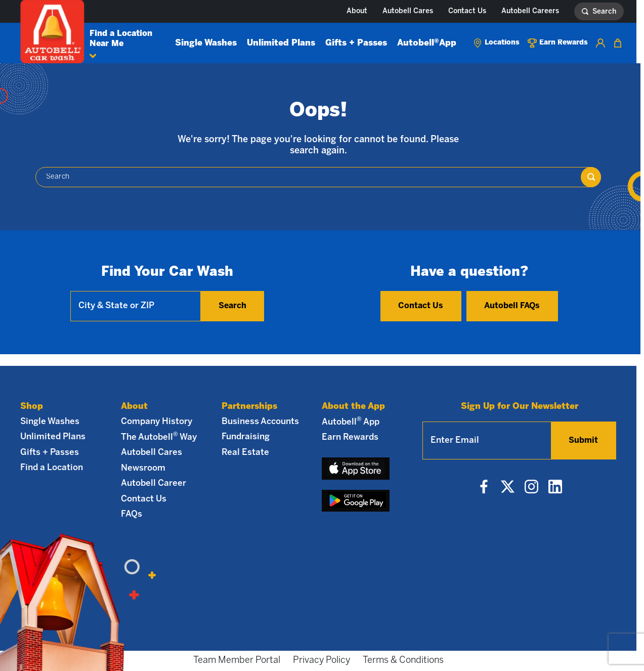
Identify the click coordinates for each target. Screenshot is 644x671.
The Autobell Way (159, 437)
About (357, 11)
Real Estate (245, 452)
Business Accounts (260, 422)
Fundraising (246, 437)
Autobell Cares (408, 11)
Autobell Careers (530, 11)
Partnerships (249, 406)
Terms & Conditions (403, 661)
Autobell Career (154, 483)
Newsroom (143, 468)
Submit (583, 441)
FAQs (132, 514)
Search (232, 306)
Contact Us (467, 11)
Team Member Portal (237, 661)
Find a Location (52, 468)
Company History (157, 422)
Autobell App (427, 43)
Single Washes (206, 43)
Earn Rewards (350, 437)
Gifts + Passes (356, 43)
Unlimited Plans (281, 43)
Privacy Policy (321, 661)
